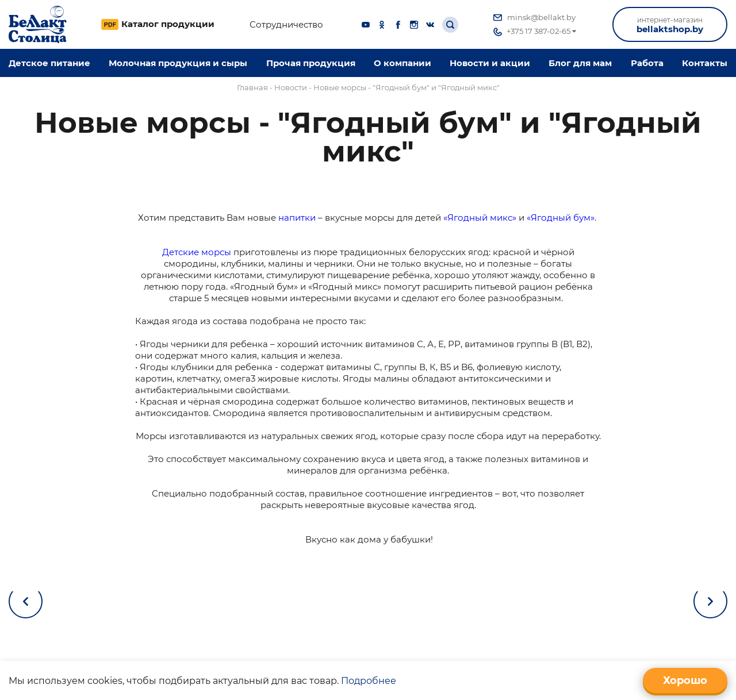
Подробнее (369, 681)
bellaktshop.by (670, 25)
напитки (297, 218)
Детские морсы (197, 252)
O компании (402, 63)
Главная (252, 87)
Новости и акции (490, 63)
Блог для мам (580, 63)
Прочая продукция (311, 63)
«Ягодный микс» (480, 218)
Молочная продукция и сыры (178, 63)
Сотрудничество (286, 25)
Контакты (705, 63)
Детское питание (49, 63)
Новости (291, 87)
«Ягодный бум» (561, 218)
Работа (647, 63)
